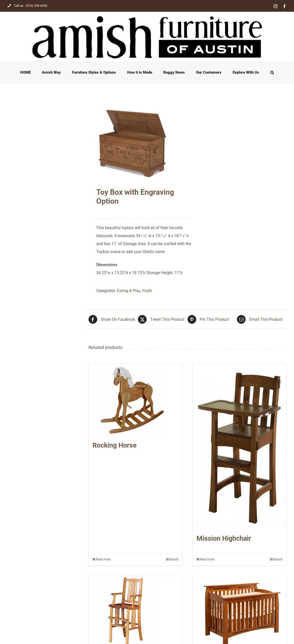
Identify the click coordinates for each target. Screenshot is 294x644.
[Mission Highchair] (240, 446)
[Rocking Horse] (136, 400)
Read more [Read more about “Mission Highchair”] (207, 559)
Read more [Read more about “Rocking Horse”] (103, 559)
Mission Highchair (224, 538)
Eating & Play (129, 291)
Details (174, 559)
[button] (272, 72)
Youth (147, 291)
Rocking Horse (115, 445)
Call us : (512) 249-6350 (27, 6)
